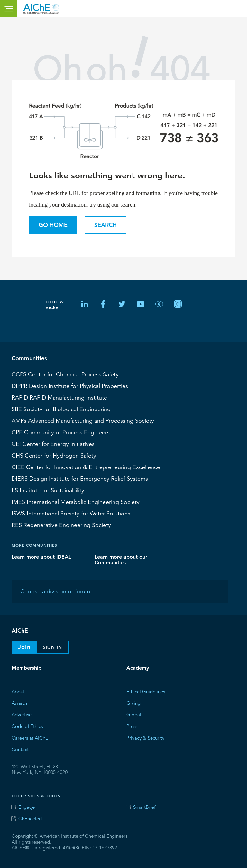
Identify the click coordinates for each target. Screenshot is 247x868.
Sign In (52, 647)
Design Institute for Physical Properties (70, 386)
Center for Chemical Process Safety (65, 374)
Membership (27, 668)
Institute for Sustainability (48, 490)
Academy (138, 668)
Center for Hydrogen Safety (54, 455)
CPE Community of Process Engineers (61, 432)
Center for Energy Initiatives (53, 444)
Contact (20, 749)
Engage (27, 807)
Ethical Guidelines (146, 691)
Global (134, 714)
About (18, 691)
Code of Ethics (27, 726)
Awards (19, 703)
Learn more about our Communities (121, 559)
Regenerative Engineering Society (61, 525)
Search (105, 225)
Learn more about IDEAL (41, 557)
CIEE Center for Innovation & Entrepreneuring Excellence (86, 467)
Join (24, 647)
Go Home (53, 225)
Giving (133, 703)
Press (132, 726)
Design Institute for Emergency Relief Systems (80, 478)
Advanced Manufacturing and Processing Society (83, 420)
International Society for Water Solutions (71, 513)
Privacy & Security (145, 737)
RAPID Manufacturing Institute (59, 397)
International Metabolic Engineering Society (76, 502)
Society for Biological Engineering (61, 409)
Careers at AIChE (30, 737)
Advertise (22, 714)
